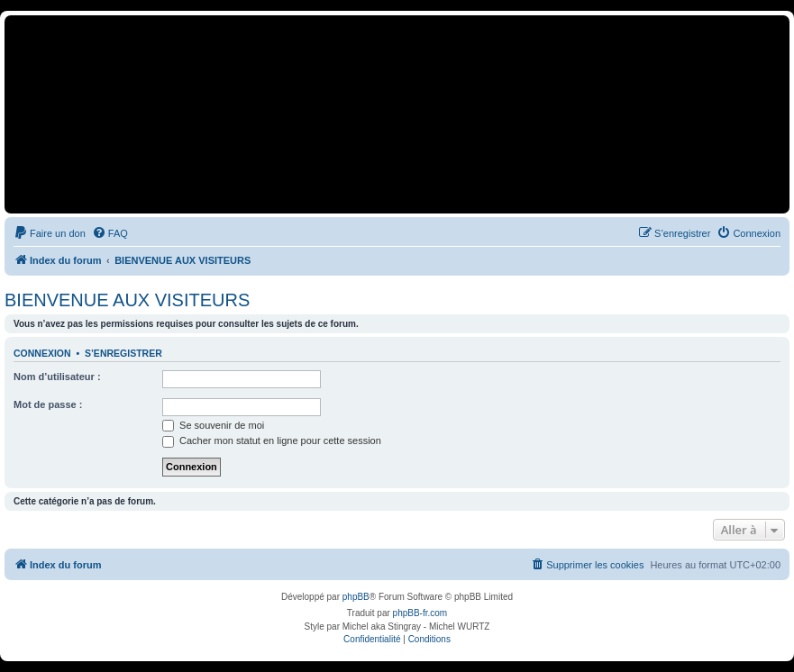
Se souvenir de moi (213, 425)
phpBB (356, 597)
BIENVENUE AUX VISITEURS (127, 300)
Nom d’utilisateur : (57, 377)
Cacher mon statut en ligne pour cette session (272, 440)
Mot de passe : (48, 404)
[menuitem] (50, 233)
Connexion (42, 353)
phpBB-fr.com (420, 613)
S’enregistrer (123, 353)
